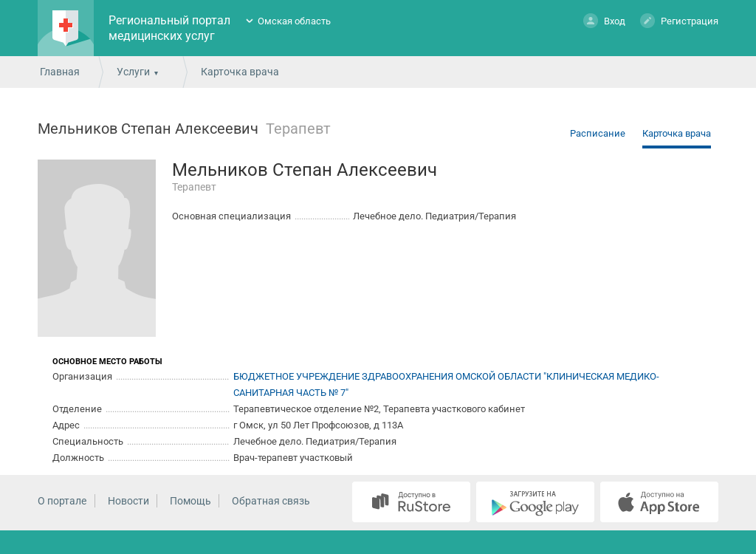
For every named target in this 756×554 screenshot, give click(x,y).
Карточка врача (677, 133)
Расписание (598, 133)
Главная (60, 72)
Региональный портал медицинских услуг (169, 28)
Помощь (190, 501)
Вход (604, 20)
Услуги (133, 72)
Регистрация (679, 20)
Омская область (294, 21)
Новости (128, 501)
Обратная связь (271, 501)
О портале (62, 501)
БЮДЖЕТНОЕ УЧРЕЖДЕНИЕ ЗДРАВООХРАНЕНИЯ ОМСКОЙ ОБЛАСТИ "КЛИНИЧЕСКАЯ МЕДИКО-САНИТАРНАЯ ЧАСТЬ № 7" (446, 384)
